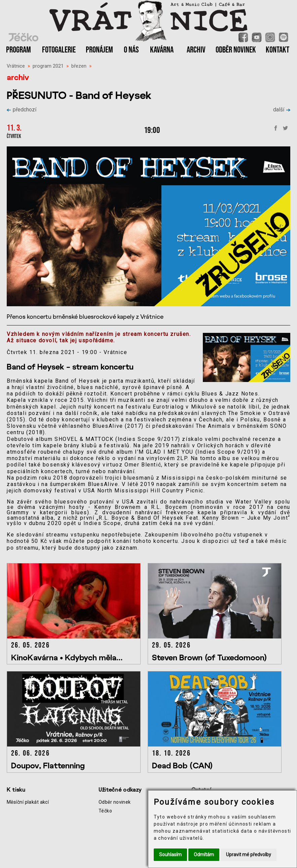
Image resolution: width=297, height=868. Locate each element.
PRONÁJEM (99, 50)
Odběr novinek (115, 802)
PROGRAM (18, 50)
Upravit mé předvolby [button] (249, 855)
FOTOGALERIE (59, 50)
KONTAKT (277, 50)
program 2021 (48, 66)
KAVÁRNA (162, 50)
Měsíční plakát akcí (28, 802)
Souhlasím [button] (170, 855)
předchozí (22, 110)
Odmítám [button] (204, 855)
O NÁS (131, 50)
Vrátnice (16, 66)
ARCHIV (196, 50)
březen (79, 66)
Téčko (105, 811)
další (282, 110)
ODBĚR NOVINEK (236, 50)
